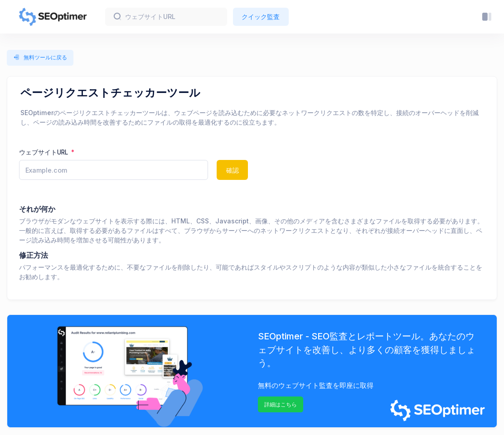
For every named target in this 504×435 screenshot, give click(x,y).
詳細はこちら (281, 404)
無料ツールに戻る (40, 58)
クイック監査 (261, 17)
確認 (233, 170)
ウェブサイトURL (44, 152)
